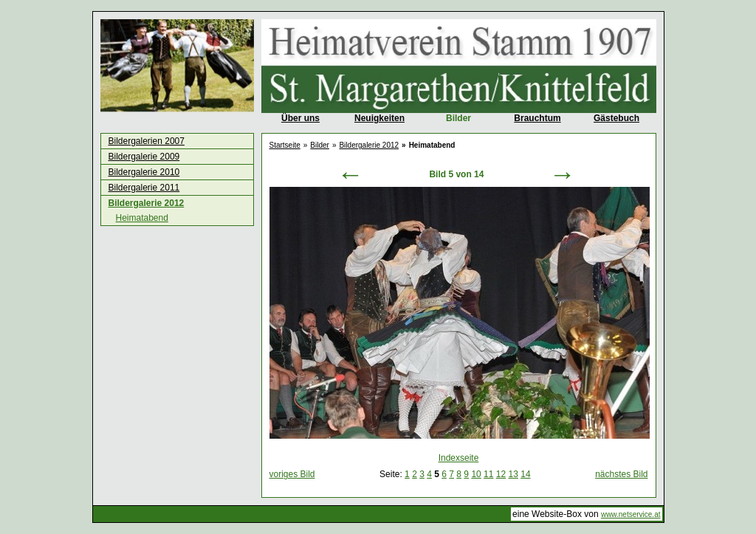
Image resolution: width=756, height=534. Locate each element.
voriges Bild (292, 474)
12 (501, 474)
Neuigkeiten (379, 118)
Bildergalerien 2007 (147, 141)
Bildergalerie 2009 (144, 157)
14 (525, 474)
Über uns (300, 118)
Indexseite (459, 458)
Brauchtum (537, 118)
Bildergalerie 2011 (144, 188)
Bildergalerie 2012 (147, 203)
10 (476, 474)
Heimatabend (142, 218)
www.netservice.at (631, 514)
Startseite (285, 145)
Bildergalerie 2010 (144, 172)
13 (513, 474)
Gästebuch (616, 118)
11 (488, 474)
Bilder (458, 118)
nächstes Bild (621, 474)
